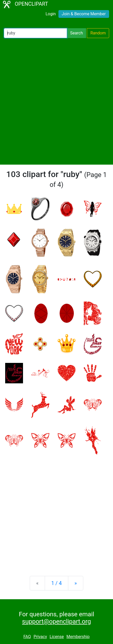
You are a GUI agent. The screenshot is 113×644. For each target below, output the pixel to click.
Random (98, 33)
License (57, 637)
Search (76, 33)
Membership (78, 637)
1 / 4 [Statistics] (56, 583)
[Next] (76, 583)
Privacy (40, 637)
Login (51, 14)
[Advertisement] (56, 101)
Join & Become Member (84, 14)
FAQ (27, 637)
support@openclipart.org (56, 621)
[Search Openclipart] (35, 33)
